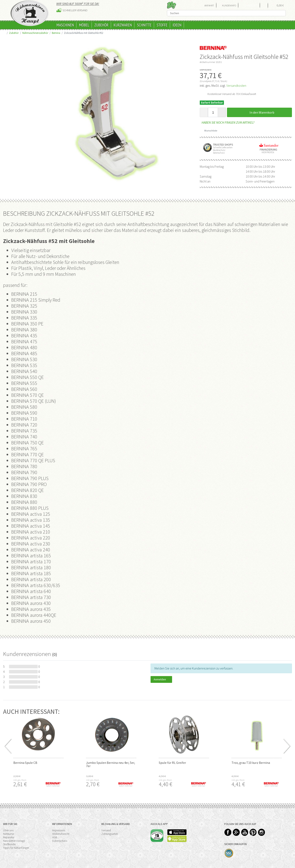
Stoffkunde (9, 844)
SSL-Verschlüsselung (229, 853)
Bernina (56, 33)
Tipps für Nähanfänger (16, 848)
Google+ (236, 832)
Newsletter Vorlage (14, 841)
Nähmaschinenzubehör (35, 33)
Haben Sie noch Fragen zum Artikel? (227, 122)
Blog (172, 5)
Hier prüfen (267, 152)
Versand (106, 830)
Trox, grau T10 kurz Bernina (251, 763)
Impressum (59, 830)
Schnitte (144, 25)
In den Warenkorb (260, 112)
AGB (55, 837)
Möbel (84, 25)
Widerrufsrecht (61, 834)
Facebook (228, 832)
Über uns (8, 830)
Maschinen (65, 25)
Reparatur (9, 837)
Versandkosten (236, 86)
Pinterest (253, 832)
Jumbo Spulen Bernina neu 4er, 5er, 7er (111, 764)
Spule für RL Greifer (172, 763)
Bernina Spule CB (25, 763)
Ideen (177, 25)
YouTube (245, 832)
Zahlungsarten (110, 834)
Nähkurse (9, 834)
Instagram (262, 832)
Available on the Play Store (177, 839)
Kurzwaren (123, 25)
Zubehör (102, 25)
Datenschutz (60, 841)
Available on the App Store (177, 832)
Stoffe (162, 25)
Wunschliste (209, 131)
